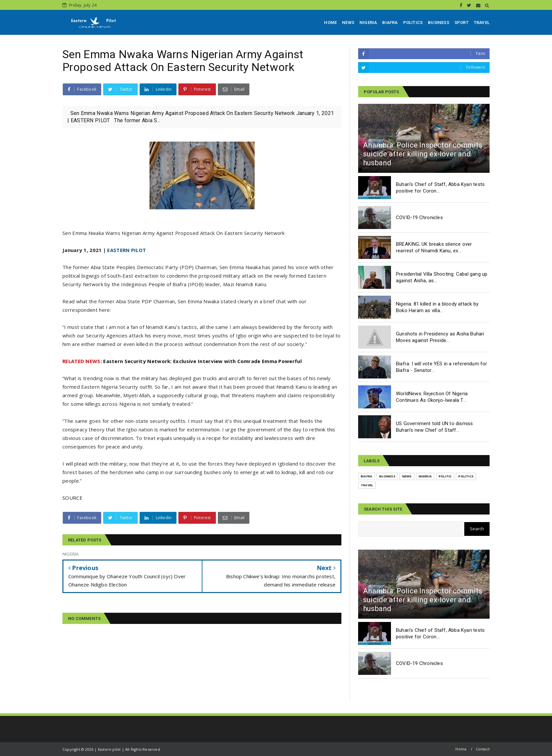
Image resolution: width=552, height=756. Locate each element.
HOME (330, 23)
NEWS (348, 23)
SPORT (461, 23)
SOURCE (72, 498)
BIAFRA (390, 23)
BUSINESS (438, 23)
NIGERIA (368, 23)
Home (461, 749)
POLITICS (413, 23)
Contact (483, 749)
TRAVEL (482, 23)
